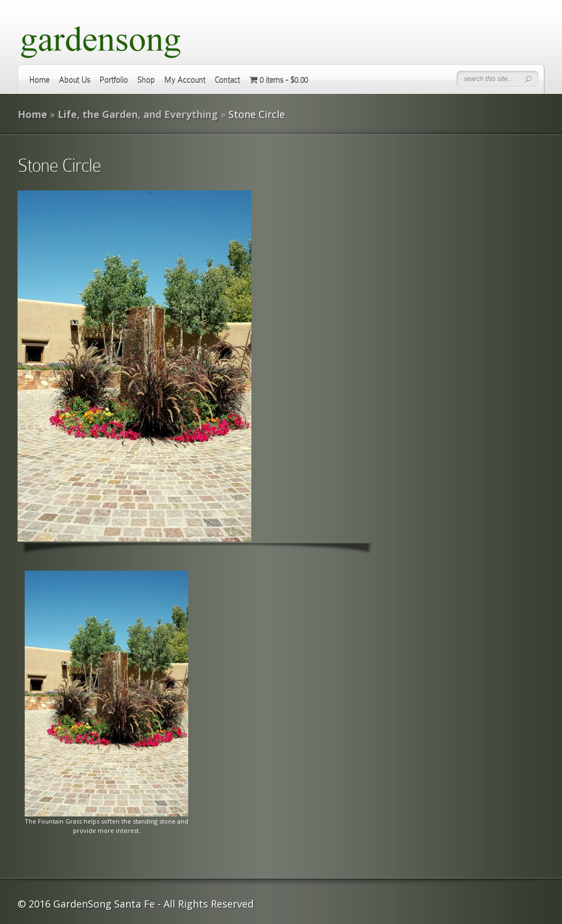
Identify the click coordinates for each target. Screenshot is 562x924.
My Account (185, 80)
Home (39, 80)
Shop (146, 80)
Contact (227, 80)
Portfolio (114, 80)
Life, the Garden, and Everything (138, 114)
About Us (74, 80)
